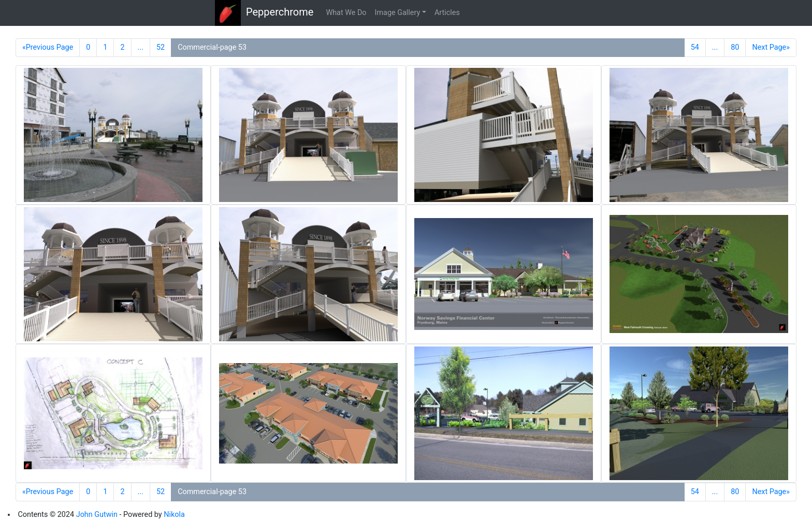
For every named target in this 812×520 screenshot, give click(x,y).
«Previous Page (48, 47)
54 (695, 47)
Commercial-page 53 (212, 47)
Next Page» (771, 47)
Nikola (174, 515)
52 (161, 47)
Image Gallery (398, 13)
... (141, 47)
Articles (447, 13)
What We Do (346, 13)
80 (735, 47)
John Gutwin (97, 515)
